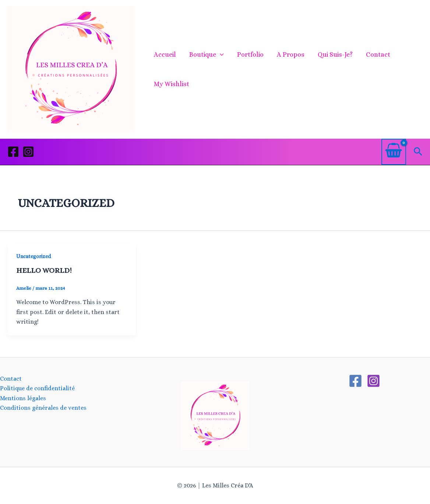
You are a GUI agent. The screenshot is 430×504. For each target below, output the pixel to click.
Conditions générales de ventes (43, 408)
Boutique (207, 54)
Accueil (165, 54)
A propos (291, 54)
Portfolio (250, 54)
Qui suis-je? (335, 54)
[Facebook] (13, 152)
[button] (418, 152)
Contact (378, 54)
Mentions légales (23, 398)
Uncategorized (34, 256)
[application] (220, 54)
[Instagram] (28, 152)
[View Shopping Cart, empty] (394, 152)
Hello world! (44, 270)
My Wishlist (172, 84)
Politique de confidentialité (37, 388)
